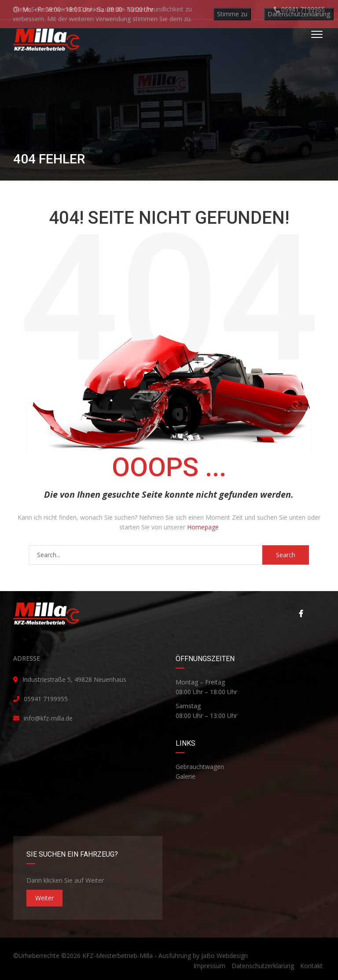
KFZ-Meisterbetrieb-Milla (118, 956)
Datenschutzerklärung (263, 966)
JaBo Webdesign (224, 956)
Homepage (203, 527)
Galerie (186, 776)
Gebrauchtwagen (200, 767)
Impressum (209, 966)
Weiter (44, 898)
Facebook (301, 614)
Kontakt (311, 966)
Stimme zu (232, 14)
